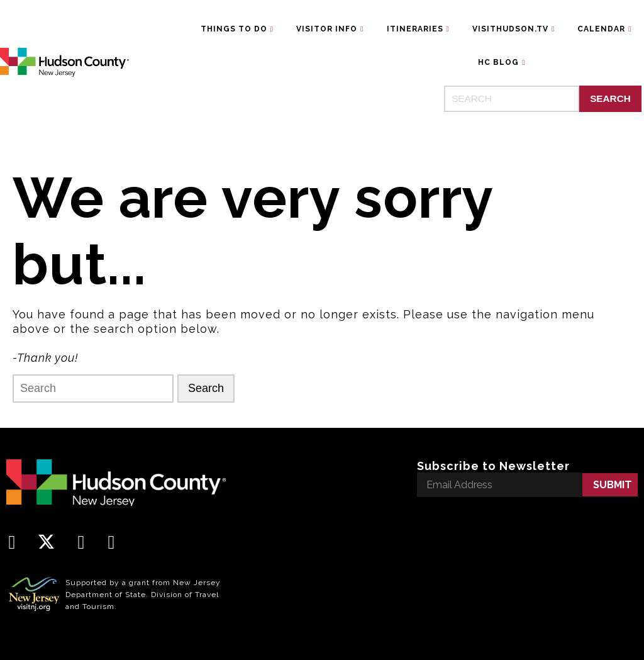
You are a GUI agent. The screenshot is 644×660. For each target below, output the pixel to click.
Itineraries (415, 29)
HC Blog (498, 62)
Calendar (601, 29)
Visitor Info (327, 29)
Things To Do (234, 29)
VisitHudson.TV (510, 29)
